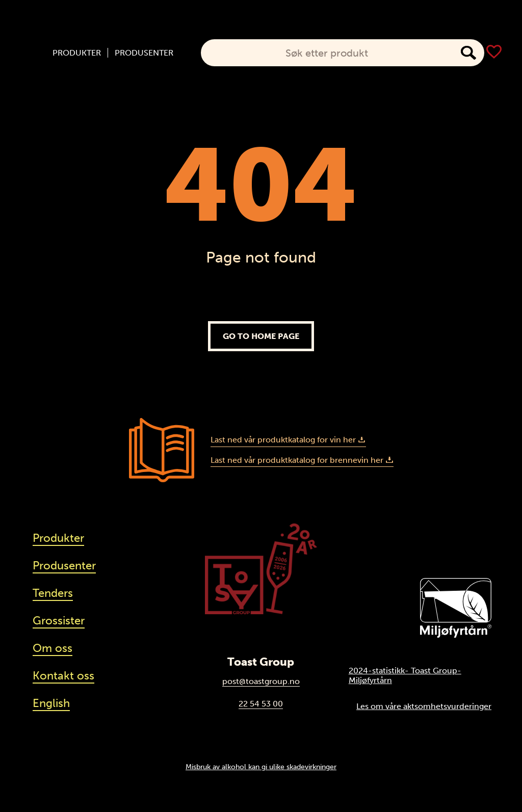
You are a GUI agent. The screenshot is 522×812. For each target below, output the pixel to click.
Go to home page (261, 336)
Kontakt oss (63, 676)
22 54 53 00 (261, 704)
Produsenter (144, 53)
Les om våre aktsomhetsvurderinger (424, 706)
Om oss (53, 648)
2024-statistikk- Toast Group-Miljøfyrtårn (405, 675)
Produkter (77, 53)
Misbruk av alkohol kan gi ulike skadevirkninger (261, 767)
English (51, 703)
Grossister (59, 621)
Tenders (53, 593)
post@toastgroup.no (261, 681)
